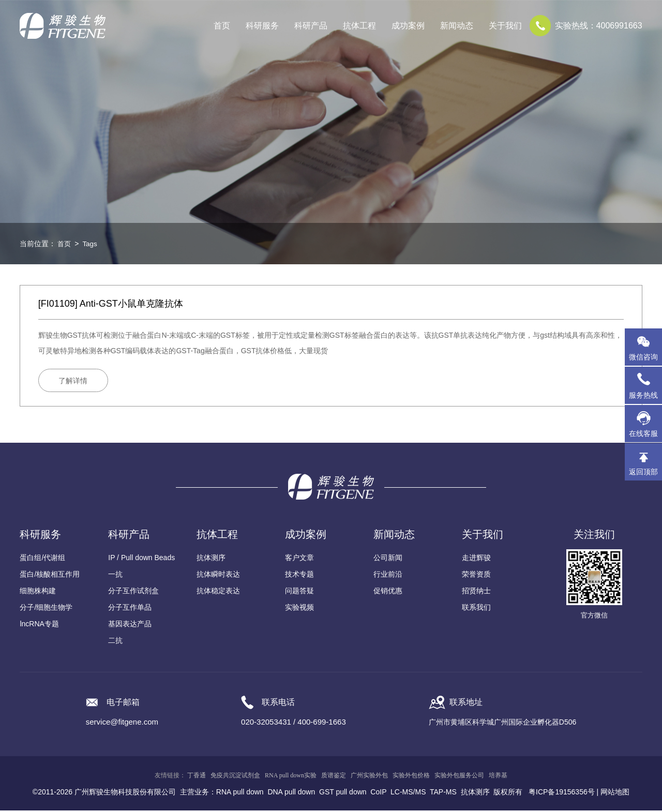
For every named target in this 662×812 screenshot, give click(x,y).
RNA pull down (240, 793)
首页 (222, 26)
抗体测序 (211, 559)
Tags (91, 244)
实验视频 (299, 609)
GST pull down (343, 793)
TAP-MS (443, 793)
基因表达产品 (130, 625)
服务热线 (645, 385)
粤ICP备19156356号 (562, 793)
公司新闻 (388, 559)
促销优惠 (388, 592)
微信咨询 (643, 357)
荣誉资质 (476, 576)
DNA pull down (291, 793)
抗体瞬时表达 (218, 576)
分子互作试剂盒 (133, 592)
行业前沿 (388, 576)
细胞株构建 (38, 592)
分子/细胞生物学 (46, 609)
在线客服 (643, 433)
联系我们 (476, 609)
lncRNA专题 (39, 625)
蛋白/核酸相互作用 (50, 576)
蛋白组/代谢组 (42, 559)
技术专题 (299, 576)
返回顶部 (643, 472)
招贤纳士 (476, 592)
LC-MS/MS (408, 793)
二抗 (115, 642)
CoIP (378, 793)
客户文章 (299, 559)
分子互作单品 (130, 609)
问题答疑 (299, 592)
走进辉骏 (476, 559)
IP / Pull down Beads (141, 559)
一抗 (115, 576)
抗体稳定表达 (218, 592)
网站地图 (615, 793)
